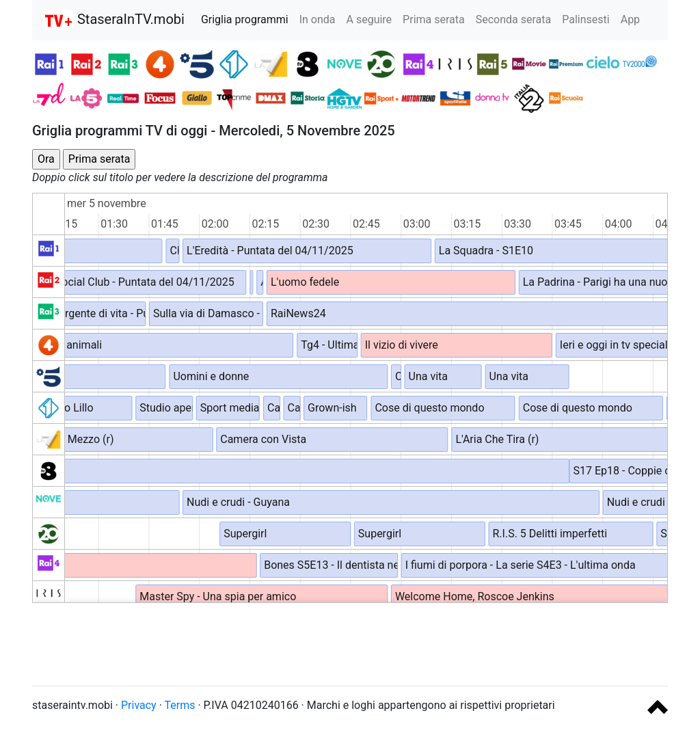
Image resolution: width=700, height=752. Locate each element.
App (630, 19)
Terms (180, 705)
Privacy (139, 705)
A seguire (369, 19)
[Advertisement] (350, 644)
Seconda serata (514, 19)
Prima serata (434, 19)
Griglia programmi (245, 19)
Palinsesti (585, 19)
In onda (318, 19)
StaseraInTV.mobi (114, 21)
